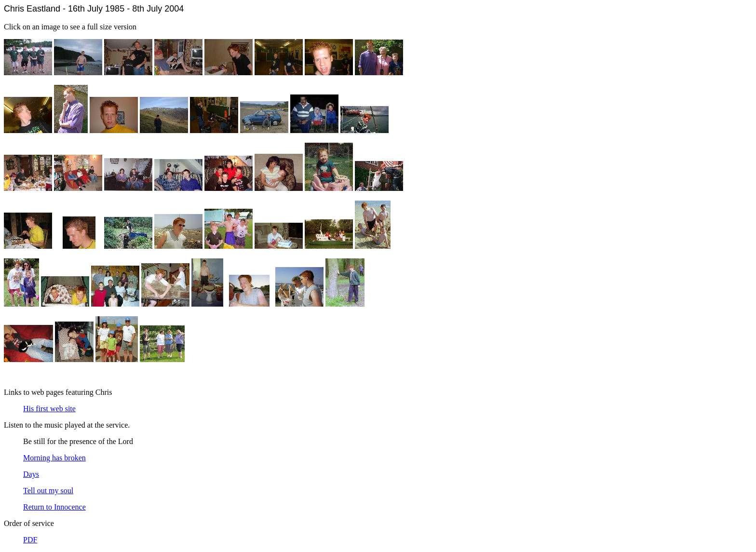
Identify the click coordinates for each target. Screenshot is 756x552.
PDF (30, 540)
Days (31, 474)
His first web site (49, 409)
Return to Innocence (54, 507)
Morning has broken (54, 458)
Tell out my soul (48, 491)
